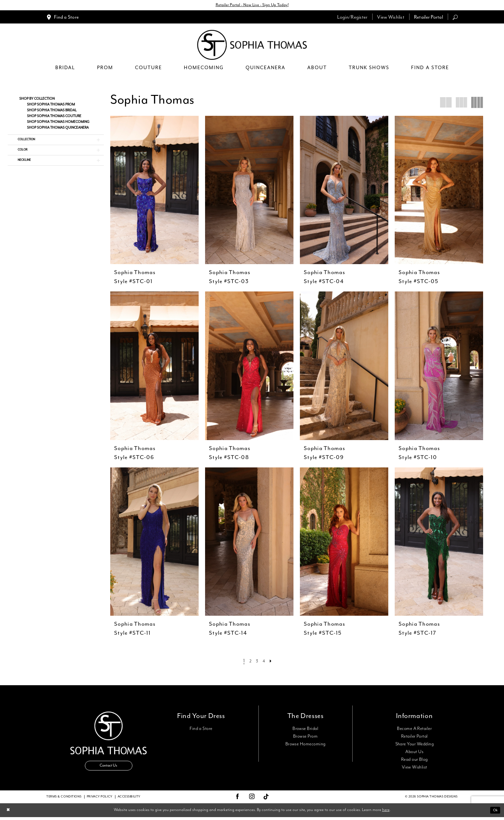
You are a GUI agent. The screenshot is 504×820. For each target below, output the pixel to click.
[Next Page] (273, 662)
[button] (352, 18)
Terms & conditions (64, 800)
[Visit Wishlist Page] (391, 18)
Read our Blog (414, 760)
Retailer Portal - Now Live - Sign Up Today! (252, 6)
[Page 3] (257, 662)
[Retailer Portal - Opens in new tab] (428, 18)
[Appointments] (63, 18)
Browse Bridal (305, 730)
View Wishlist (414, 768)
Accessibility (129, 800)
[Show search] (455, 18)
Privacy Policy (100, 800)
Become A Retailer (414, 730)
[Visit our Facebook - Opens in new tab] (238, 800)
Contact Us (109, 769)
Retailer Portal (414, 737)
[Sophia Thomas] (252, 46)
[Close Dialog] (9, 813)
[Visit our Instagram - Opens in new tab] (252, 800)
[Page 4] (265, 662)
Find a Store (201, 730)
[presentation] (154, 191)
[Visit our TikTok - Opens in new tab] (266, 800)
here (386, 813)
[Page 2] (249, 662)
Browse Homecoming (306, 745)
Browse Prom (305, 737)
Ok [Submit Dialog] (494, 813)
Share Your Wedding (414, 745)
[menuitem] (63, 18)
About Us (414, 753)
